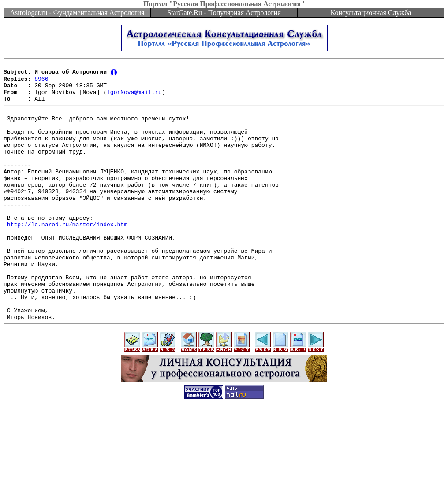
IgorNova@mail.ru (134, 98)
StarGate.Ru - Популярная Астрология (224, 13)
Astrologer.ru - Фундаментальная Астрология (77, 13)
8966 (41, 82)
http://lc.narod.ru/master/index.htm (67, 255)
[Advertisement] (224, 475)
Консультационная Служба (371, 13)
